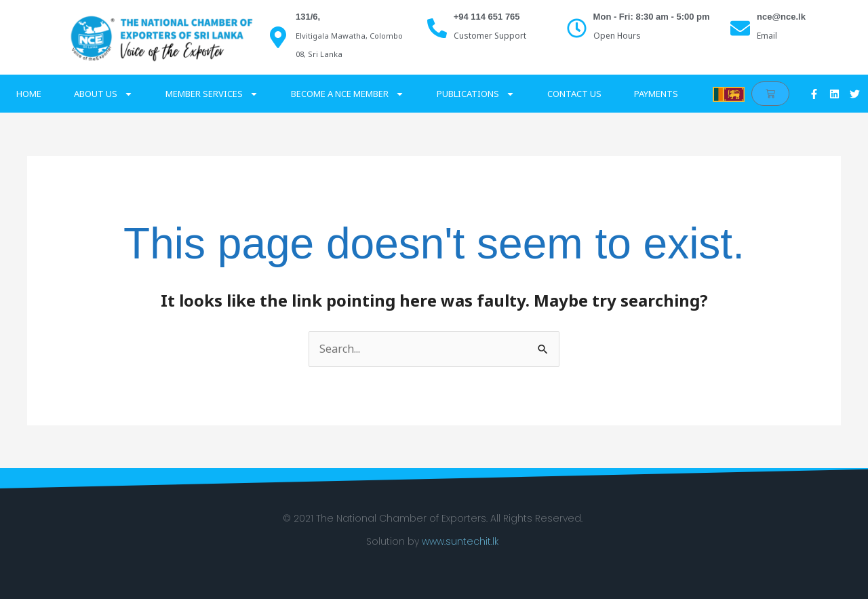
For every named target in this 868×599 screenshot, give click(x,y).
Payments (656, 94)
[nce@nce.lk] (740, 28)
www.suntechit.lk (460, 541)
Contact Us (574, 94)
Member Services (212, 94)
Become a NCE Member (348, 94)
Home (29, 94)
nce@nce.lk (781, 17)
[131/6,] (278, 37)
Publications (476, 94)
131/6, (308, 17)
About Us (103, 94)
